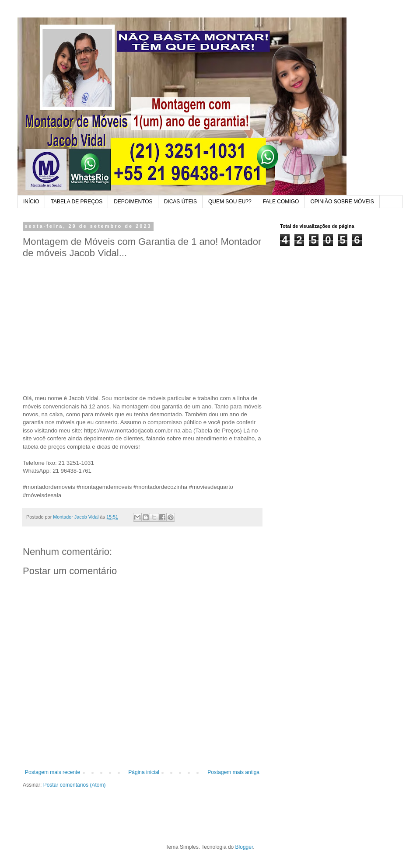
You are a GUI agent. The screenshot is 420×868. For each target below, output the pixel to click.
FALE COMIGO (281, 202)
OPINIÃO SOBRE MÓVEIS (342, 202)
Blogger (244, 847)
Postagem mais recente (52, 772)
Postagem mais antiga (233, 772)
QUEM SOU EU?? (230, 202)
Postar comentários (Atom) (75, 785)
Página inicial (144, 772)
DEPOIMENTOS (133, 202)
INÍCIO (31, 202)
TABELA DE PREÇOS (77, 202)
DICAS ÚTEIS (180, 202)
